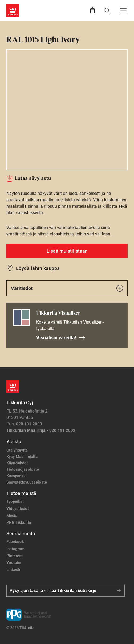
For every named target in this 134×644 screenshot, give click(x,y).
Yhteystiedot (18, 509)
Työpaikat (15, 501)
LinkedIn (14, 570)
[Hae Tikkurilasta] (107, 11)
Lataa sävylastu (29, 178)
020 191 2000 (29, 424)
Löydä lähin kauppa (38, 268)
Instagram (15, 549)
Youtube (14, 563)
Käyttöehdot (17, 463)
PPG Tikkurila (19, 522)
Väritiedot (67, 288)
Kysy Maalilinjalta (22, 457)
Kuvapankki (17, 476)
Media (12, 516)
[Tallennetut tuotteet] (92, 11)
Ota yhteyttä (17, 450)
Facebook (15, 542)
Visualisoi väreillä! (61, 338)
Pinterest (15, 556)
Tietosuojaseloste (23, 469)
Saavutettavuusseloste (27, 482)
